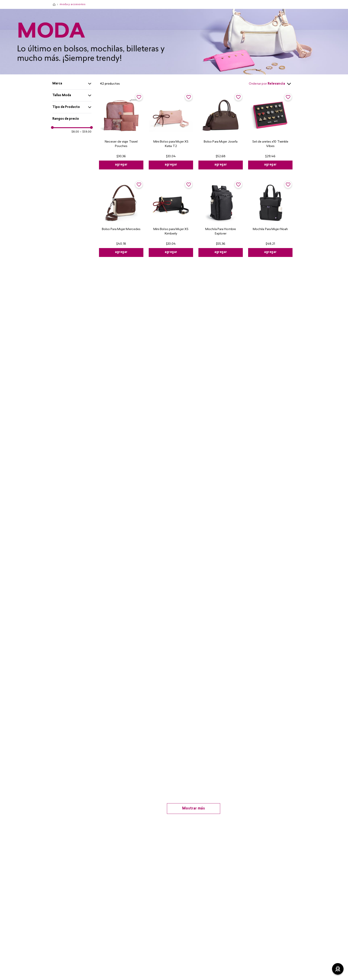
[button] (72, 84)
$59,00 (86, 132)
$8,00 (75, 132)
